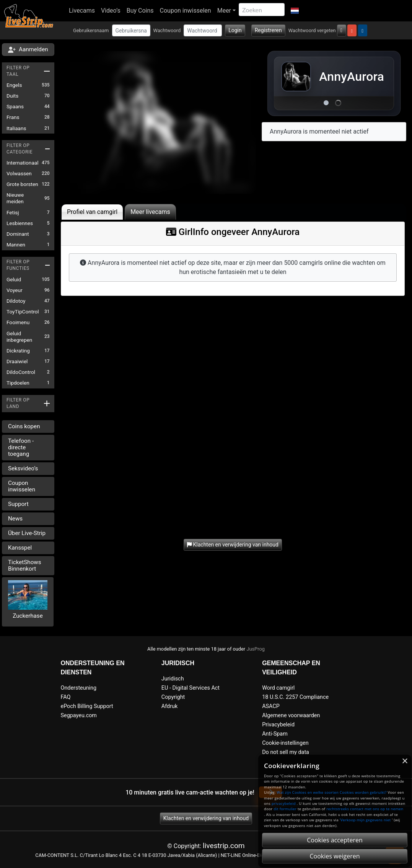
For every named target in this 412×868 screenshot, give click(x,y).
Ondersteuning (79, 688)
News (15, 519)
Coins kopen (24, 426)
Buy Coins (140, 11)
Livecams (82, 11)
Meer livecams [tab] (150, 212)
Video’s (111, 11)
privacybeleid (284, 804)
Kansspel (20, 548)
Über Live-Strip (27, 533)
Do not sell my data (286, 752)
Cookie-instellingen (285, 743)
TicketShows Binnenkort (25, 565)
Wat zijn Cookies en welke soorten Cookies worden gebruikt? (331, 792)
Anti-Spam (275, 734)
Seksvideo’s (23, 468)
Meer (224, 11)
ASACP (271, 706)
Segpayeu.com (79, 715)
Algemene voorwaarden (291, 715)
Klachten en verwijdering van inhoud (206, 818)
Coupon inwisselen (186, 11)
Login (235, 30)
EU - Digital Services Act (191, 688)
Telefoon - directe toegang (21, 447)
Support (18, 504)
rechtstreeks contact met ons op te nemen (365, 809)
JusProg (256, 649)
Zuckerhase (28, 616)
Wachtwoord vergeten (312, 30)
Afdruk (169, 706)
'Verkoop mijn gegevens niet (365, 820)
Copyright (173, 697)
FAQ (66, 697)
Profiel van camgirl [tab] (92, 212)
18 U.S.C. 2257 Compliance (295, 697)
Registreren (268, 30)
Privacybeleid (278, 725)
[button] (295, 11)
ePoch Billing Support (87, 706)
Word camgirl (278, 688)
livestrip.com (224, 846)
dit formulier (285, 809)
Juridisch (173, 679)
